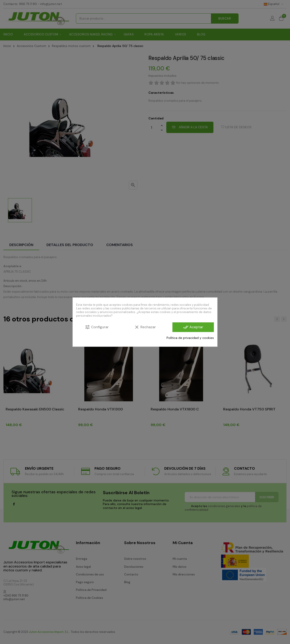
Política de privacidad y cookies (190, 338)
